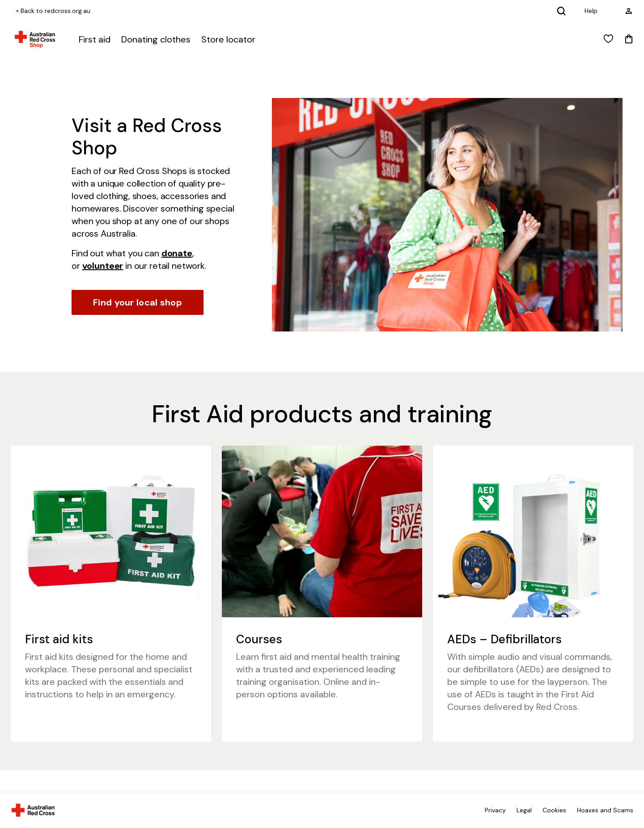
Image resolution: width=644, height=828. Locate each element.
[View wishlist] (608, 39)
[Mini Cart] (629, 39)
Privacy (495, 810)
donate (177, 253)
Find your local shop (138, 302)
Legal (524, 810)
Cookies (554, 810)
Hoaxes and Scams (605, 810)
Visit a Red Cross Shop (147, 137)
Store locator (228, 39)
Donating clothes (156, 39)
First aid (95, 39)
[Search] (561, 11)
